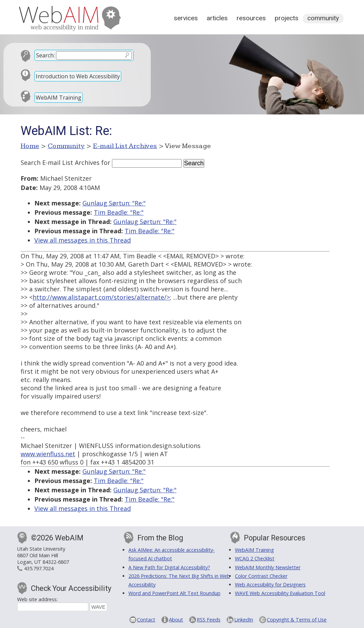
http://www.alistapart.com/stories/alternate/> (101, 297)
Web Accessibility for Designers (270, 585)
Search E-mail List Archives (60, 162)
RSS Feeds (209, 620)
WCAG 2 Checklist (255, 558)
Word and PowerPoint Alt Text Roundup (174, 593)
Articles (217, 18)
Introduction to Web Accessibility (78, 76)
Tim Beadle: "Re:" (119, 212)
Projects (287, 18)
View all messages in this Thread (83, 240)
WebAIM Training (59, 98)
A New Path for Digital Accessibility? (169, 567)
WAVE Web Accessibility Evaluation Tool (280, 593)
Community (323, 18)
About (176, 620)
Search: (45, 55)
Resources (251, 18)
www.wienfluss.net (48, 454)
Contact (146, 620)
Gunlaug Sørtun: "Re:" (114, 203)
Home (30, 146)
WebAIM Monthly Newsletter (268, 567)
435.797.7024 (39, 568)
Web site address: (37, 599)
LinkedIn (244, 620)
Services (186, 18)
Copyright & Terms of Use (297, 620)
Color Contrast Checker (261, 576)
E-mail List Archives (125, 146)
